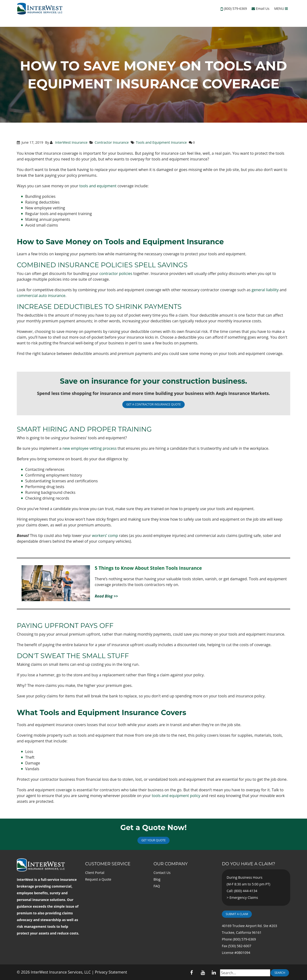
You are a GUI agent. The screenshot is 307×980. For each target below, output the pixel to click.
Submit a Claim (237, 914)
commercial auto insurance (41, 296)
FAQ (157, 886)
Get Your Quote (153, 840)
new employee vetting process (89, 448)
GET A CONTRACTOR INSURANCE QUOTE (153, 404)
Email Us (260, 9)
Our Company (171, 864)
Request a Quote (98, 879)
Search (280, 973)
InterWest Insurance (71, 142)
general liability (265, 290)
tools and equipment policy (176, 796)
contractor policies (116, 273)
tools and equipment (98, 186)
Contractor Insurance (112, 142)
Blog (157, 879)
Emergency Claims (244, 897)
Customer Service (108, 864)
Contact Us (162, 873)
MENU (281, 9)
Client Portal (95, 873)
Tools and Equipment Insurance (161, 142)
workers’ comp (105, 536)
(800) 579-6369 (235, 9)
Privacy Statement (111, 972)
